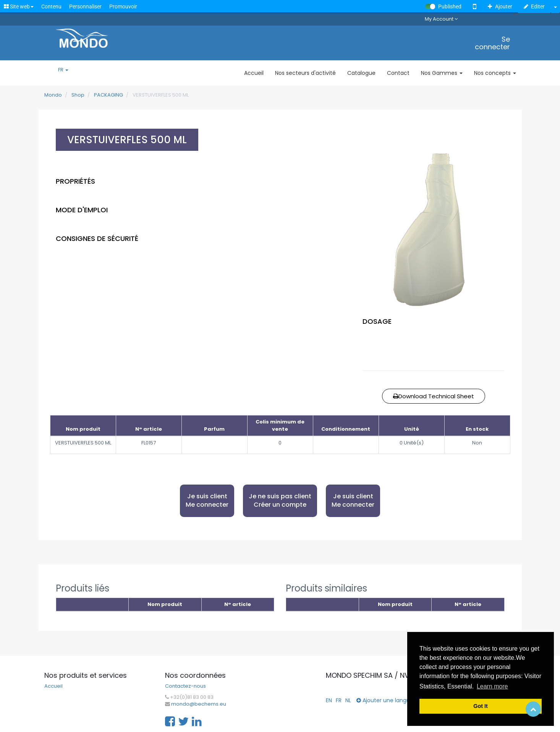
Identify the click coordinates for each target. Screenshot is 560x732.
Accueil (53, 686)
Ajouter (500, 6)
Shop (78, 95)
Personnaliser (85, 6)
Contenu (51, 6)
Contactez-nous (185, 686)
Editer (534, 6)
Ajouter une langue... (387, 700)
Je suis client (207, 501)
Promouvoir (123, 6)
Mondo (53, 95)
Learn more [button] (492, 686)
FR (63, 70)
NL (348, 700)
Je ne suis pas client (280, 501)
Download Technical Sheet (434, 396)
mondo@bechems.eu (199, 704)
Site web (19, 6)
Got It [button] (481, 706)
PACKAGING (108, 95)
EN (329, 700)
